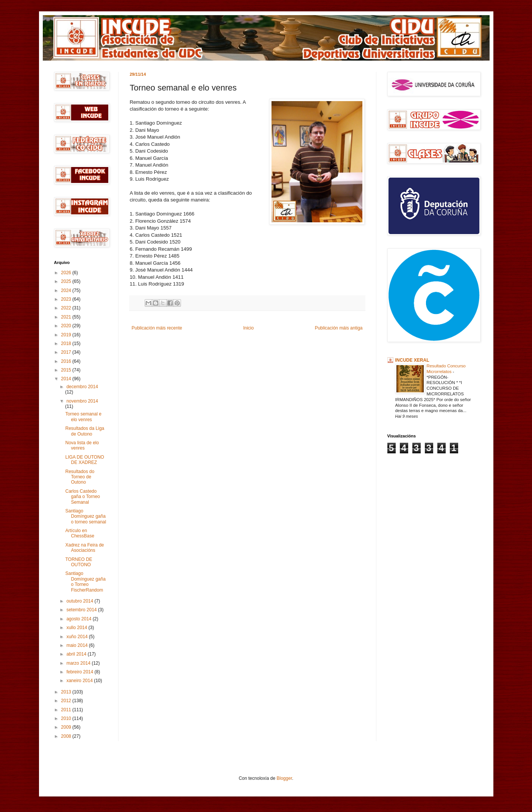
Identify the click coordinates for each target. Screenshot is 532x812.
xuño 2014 (77, 637)
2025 (67, 281)
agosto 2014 (79, 619)
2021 (67, 317)
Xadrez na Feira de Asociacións (84, 548)
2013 (67, 692)
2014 (67, 379)
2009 (67, 727)
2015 (67, 370)
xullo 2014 (77, 628)
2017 (67, 352)
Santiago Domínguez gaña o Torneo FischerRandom (85, 582)
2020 (67, 326)
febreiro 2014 (80, 672)
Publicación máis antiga (339, 328)
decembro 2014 (82, 387)
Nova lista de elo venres (82, 445)
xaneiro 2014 (80, 681)
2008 (67, 736)
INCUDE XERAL (412, 360)
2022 (67, 308)
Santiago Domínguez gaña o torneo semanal (86, 516)
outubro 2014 (80, 601)
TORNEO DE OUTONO (79, 562)
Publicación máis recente (157, 328)
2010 (67, 718)
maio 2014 (77, 645)
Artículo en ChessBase (80, 533)
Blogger (285, 778)
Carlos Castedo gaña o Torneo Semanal (83, 497)
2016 (67, 361)
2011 (67, 710)
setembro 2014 (82, 610)
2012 (67, 701)
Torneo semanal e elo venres (83, 417)
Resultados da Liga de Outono (85, 431)
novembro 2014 (82, 401)
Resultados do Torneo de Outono (80, 477)
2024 (67, 290)
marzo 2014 (79, 663)
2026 (67, 273)
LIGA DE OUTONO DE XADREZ (84, 460)
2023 (67, 299)
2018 (67, 344)
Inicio (248, 328)
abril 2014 (77, 654)
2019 (67, 335)
